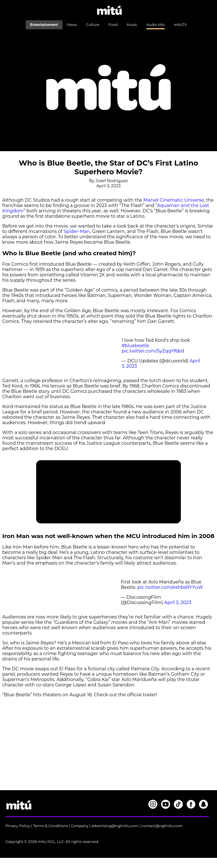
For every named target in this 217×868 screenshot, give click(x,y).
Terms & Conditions (51, 826)
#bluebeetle (135, 346)
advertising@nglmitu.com (115, 826)
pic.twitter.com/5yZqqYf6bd (153, 351)
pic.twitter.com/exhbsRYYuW (170, 587)
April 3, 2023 (178, 602)
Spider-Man (77, 231)
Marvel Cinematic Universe (174, 200)
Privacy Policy (18, 826)
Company (80, 826)
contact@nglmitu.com (162, 826)
